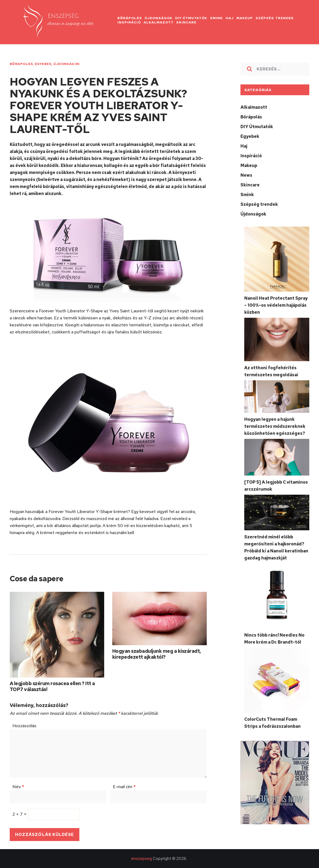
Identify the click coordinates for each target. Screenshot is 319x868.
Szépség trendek (259, 204)
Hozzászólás (24, 726)
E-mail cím (124, 787)
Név (18, 787)
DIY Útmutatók (257, 127)
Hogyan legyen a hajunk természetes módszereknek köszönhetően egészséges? (275, 426)
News (246, 175)
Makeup (249, 165)
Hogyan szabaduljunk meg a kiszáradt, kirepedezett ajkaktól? (157, 654)
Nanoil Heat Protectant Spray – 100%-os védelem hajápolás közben (276, 305)
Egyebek (43, 64)
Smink (247, 195)
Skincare (250, 185)
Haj (244, 146)
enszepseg (142, 859)
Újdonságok (67, 64)
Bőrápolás (21, 64)
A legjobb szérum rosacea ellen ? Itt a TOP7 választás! (52, 686)
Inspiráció (251, 156)
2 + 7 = (20, 814)
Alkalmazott (254, 107)
